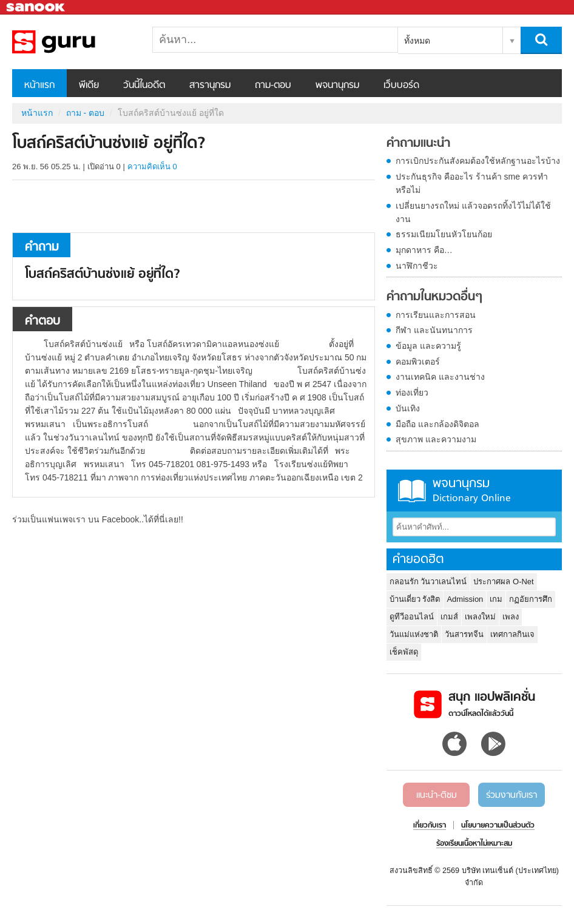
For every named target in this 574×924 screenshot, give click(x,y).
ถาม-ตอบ (273, 86)
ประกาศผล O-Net (503, 582)
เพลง (511, 617)
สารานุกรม (210, 86)
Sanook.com (36, 8)
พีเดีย (89, 86)
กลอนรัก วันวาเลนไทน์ (428, 582)
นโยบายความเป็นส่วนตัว (498, 826)
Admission (465, 599)
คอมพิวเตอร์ (418, 362)
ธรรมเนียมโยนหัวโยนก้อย (444, 234)
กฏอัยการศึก (531, 599)
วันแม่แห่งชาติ (414, 634)
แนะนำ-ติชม (437, 795)
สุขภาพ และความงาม (436, 439)
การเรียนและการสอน (436, 315)
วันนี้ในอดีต (144, 86)
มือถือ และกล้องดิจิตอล (437, 424)
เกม (496, 599)
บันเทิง (408, 408)
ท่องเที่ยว (412, 393)
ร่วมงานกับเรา (512, 795)
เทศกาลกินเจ (512, 634)
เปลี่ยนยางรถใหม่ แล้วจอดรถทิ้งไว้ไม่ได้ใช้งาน (473, 212)
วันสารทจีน (464, 634)
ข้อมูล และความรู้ (428, 346)
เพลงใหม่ (480, 617)
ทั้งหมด (417, 41)
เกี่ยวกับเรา (430, 826)
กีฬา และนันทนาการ (434, 330)
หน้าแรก (39, 86)
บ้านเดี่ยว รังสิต (415, 599)
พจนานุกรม (337, 86)
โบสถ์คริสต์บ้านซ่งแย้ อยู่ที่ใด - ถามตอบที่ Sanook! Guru (76, 42)
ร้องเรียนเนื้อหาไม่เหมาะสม (474, 844)
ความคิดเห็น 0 (152, 167)
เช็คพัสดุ (404, 652)
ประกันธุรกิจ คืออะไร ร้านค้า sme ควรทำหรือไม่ (472, 183)
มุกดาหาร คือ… (424, 250)
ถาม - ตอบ (85, 113)
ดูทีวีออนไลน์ (412, 617)
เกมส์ (449, 617)
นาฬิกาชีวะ (417, 266)
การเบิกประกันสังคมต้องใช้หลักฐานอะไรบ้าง (478, 161)
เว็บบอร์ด (401, 86)
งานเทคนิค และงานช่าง (440, 377)
